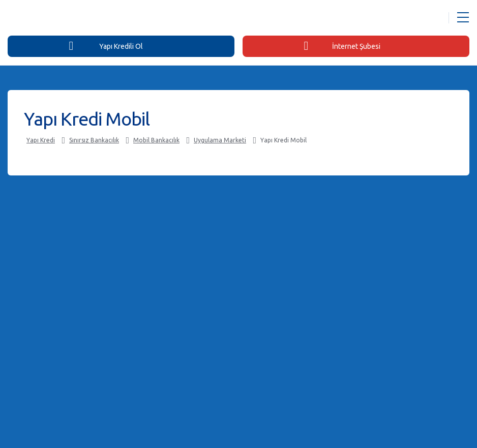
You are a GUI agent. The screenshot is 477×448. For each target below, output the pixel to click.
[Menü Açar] (463, 18)
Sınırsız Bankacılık (94, 140)
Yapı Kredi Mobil (284, 140)
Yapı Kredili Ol (106, 46)
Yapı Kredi (41, 140)
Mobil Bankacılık (156, 140)
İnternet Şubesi (342, 46)
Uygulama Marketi (220, 140)
